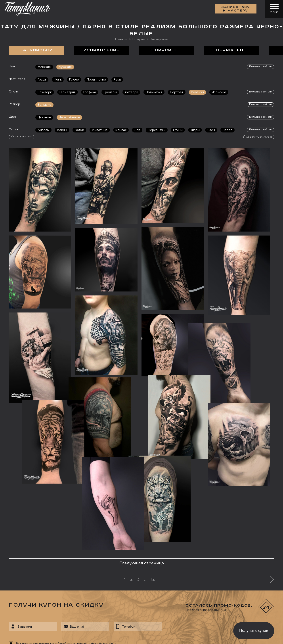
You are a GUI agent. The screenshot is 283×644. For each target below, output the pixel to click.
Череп (228, 130)
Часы (211, 130)
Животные (100, 130)
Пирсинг (167, 50)
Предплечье (96, 80)
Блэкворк (45, 92)
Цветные (44, 117)
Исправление (102, 50)
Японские (219, 92)
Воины (62, 130)
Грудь (42, 80)
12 (153, 579)
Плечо (74, 80)
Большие (44, 105)
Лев (137, 130)
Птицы (178, 130)
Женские (44, 67)
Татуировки (37, 50)
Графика (90, 92)
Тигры (195, 130)
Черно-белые (69, 117)
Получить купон (254, 631)
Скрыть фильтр (21, 137)
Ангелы (43, 130)
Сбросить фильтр (258, 137)
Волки (79, 130)
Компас (121, 130)
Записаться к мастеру (236, 9)
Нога (58, 80)
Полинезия (154, 92)
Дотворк (131, 92)
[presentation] (194, 629)
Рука (117, 80)
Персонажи (157, 130)
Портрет (177, 92)
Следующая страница (142, 563)
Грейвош (110, 92)
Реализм (197, 92)
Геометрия (68, 92)
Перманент (231, 50)
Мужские (65, 67)
